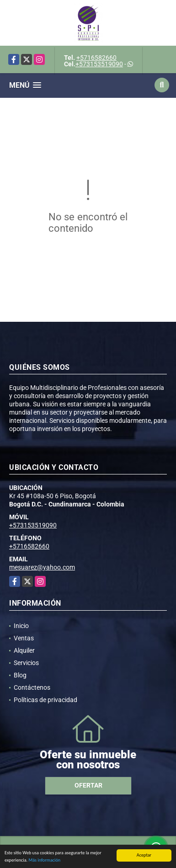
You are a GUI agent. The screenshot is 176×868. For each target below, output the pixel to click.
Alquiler (24, 650)
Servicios (26, 663)
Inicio (21, 626)
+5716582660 (96, 58)
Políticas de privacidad (45, 700)
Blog (20, 675)
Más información (44, 860)
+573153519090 (99, 64)
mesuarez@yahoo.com (42, 567)
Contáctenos (32, 687)
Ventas (24, 638)
